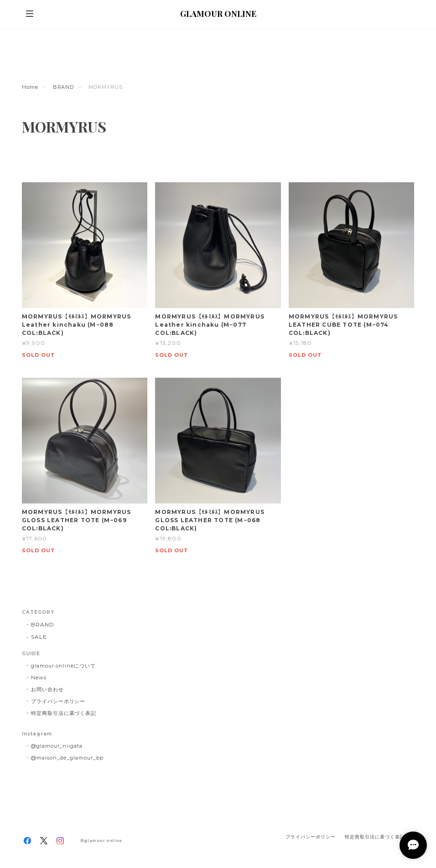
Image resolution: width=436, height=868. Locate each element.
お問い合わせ (47, 689)
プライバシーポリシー (58, 701)
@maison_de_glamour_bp (67, 758)
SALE (39, 637)
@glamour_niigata (57, 746)
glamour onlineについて (63, 666)
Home (30, 87)
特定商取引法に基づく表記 (64, 713)
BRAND (64, 87)
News (39, 678)
